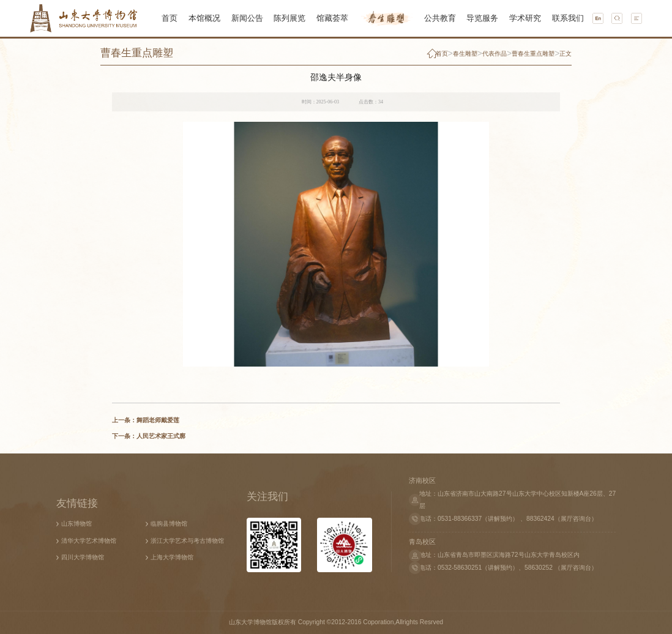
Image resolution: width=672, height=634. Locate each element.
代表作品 (495, 54)
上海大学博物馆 (172, 557)
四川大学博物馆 (83, 557)
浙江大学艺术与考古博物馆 (187, 541)
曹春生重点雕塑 (137, 53)
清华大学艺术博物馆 (89, 541)
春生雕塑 (465, 54)
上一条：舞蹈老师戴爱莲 (146, 420)
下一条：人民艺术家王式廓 (149, 436)
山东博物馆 (77, 524)
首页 (442, 54)
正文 (566, 54)
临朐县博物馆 (169, 524)
